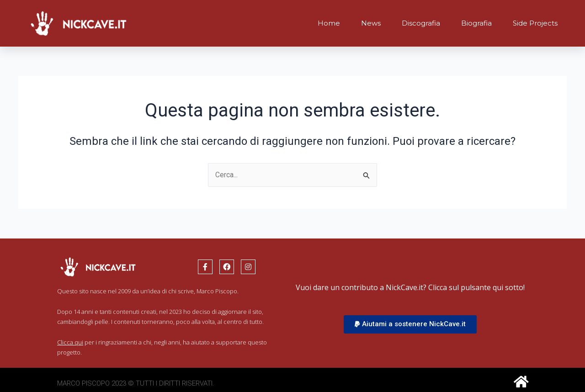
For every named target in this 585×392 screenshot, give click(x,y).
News (371, 23)
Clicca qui (70, 342)
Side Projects (535, 23)
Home (329, 23)
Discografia (421, 23)
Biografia (476, 23)
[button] (410, 324)
